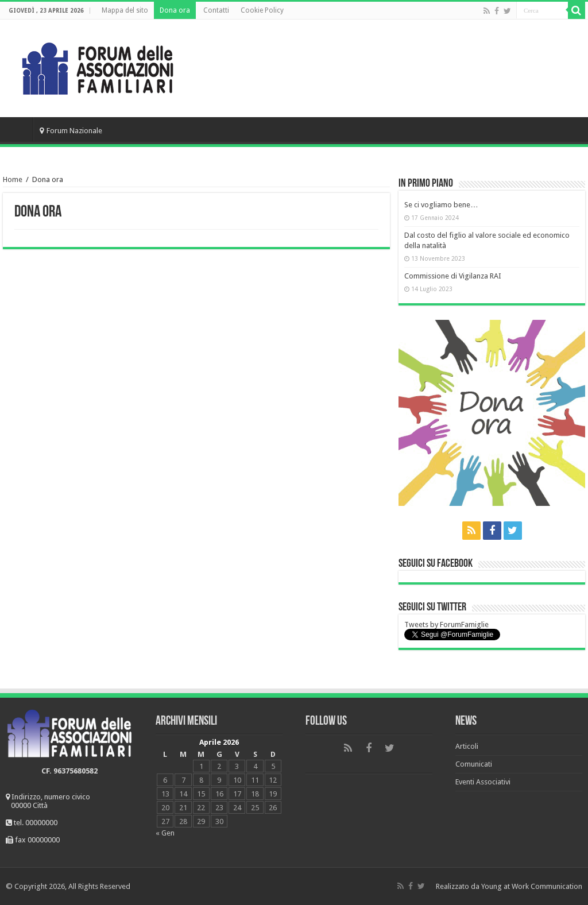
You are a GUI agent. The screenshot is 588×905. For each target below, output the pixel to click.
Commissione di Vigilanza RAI (453, 276)
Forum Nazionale (71, 131)
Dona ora (175, 10)
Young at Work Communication (532, 886)
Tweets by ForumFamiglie (446, 624)
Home (18, 129)
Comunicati (474, 764)
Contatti (216, 10)
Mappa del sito (125, 10)
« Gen (165, 833)
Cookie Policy (262, 10)
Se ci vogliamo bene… (441, 205)
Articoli (467, 746)
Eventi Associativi (483, 782)
